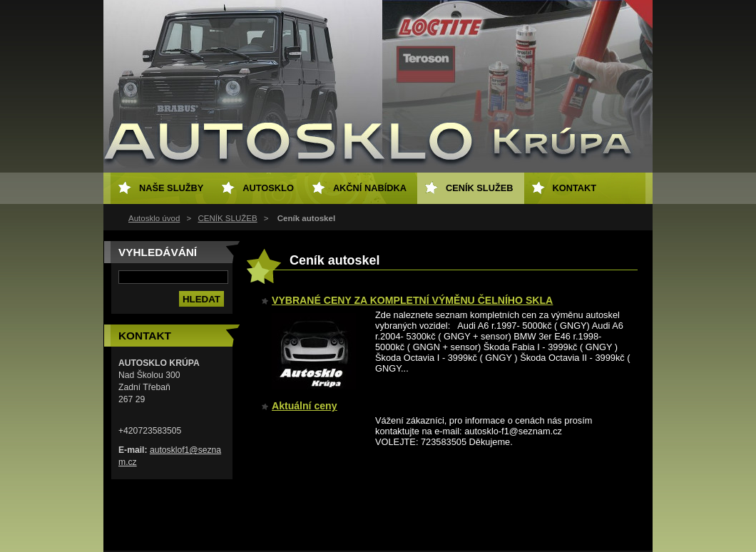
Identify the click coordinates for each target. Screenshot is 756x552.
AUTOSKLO (268, 188)
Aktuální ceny (305, 406)
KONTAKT (575, 188)
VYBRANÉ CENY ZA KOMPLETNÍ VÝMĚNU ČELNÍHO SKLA (412, 300)
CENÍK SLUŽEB (227, 218)
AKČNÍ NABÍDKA (370, 188)
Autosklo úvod (154, 218)
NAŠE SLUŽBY (171, 188)
